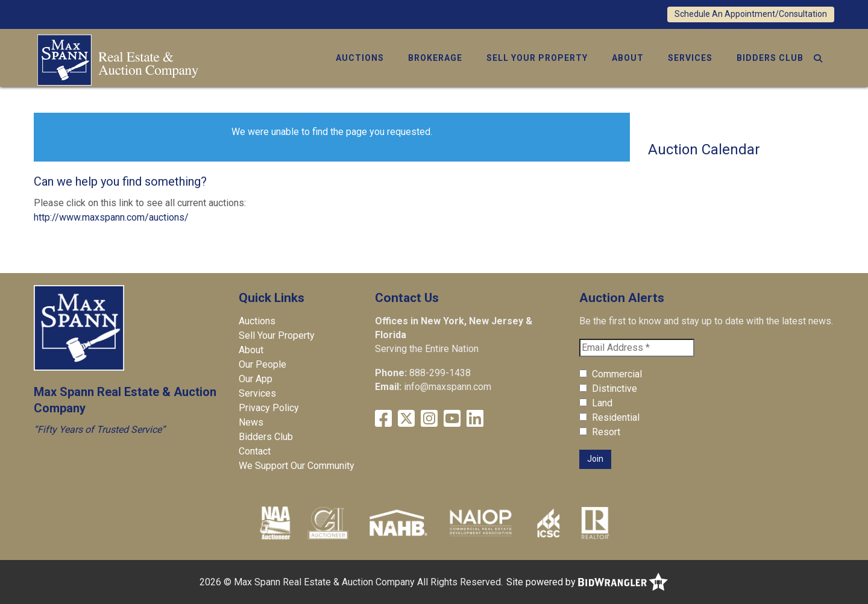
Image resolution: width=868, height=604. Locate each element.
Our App (256, 379)
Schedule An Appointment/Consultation (751, 14)
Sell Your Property (537, 58)
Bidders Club (770, 58)
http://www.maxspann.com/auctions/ (111, 217)
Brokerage (435, 58)
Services (690, 58)
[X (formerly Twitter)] (406, 419)
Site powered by (587, 582)
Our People (263, 364)
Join (595, 459)
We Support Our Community (297, 466)
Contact (255, 451)
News (251, 422)
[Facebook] (383, 419)
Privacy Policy (269, 408)
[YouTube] (452, 419)
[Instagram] (429, 419)
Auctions (360, 58)
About (628, 58)
